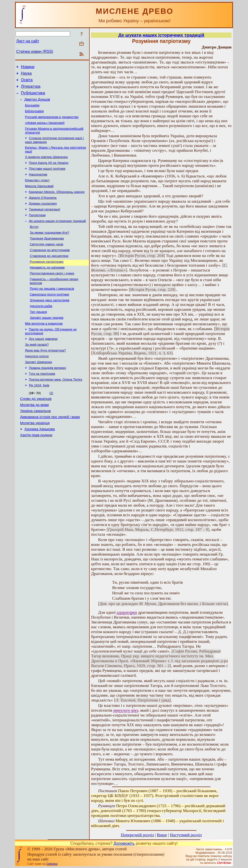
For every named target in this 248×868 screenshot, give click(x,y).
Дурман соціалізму (43, 216)
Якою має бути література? (45, 374)
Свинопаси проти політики (49, 314)
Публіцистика (33, 97)
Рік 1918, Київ (39, 412)
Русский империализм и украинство (52, 123)
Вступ (34, 241)
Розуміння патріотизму (47, 279)
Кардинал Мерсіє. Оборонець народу (57, 203)
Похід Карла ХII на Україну (49, 171)
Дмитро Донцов (37, 104)
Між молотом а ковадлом (44, 345)
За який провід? (37, 368)
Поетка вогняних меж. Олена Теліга (55, 406)
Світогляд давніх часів (46, 260)
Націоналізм (38, 184)
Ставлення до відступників (50, 266)
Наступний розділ (186, 835)
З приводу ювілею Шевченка (46, 165)
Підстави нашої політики (47, 178)
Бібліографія (34, 116)
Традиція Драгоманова (47, 253)
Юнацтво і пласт (37, 190)
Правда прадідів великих (47, 393)
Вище (162, 835)
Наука (26, 75)
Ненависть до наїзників (47, 285)
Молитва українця (35, 453)
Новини (28, 68)
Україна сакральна (35, 440)
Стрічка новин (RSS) (35, 52)
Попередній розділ (137, 835)
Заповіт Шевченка (38, 387)
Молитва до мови (34, 433)
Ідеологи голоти (37, 380)
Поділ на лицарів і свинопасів (52, 307)
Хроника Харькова (40, 460)
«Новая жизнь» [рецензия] (45, 129)
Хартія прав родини (36, 467)
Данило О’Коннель (43, 209)
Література (31, 89)
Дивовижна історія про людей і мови (50, 446)
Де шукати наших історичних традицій (57, 235)
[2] (51, 420)
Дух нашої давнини (43, 362)
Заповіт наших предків (47, 339)
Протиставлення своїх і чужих (52, 291)
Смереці (52, 864)
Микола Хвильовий (39, 197)
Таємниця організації (44, 222)
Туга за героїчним (42, 399)
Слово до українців (36, 426)
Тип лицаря (38, 333)
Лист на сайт (28, 41)
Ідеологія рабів (41, 326)
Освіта (27, 82)
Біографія (32, 110)
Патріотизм (37, 228)
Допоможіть (124, 843)
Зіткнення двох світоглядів (50, 320)
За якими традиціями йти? (50, 247)
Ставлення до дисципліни (49, 272)
